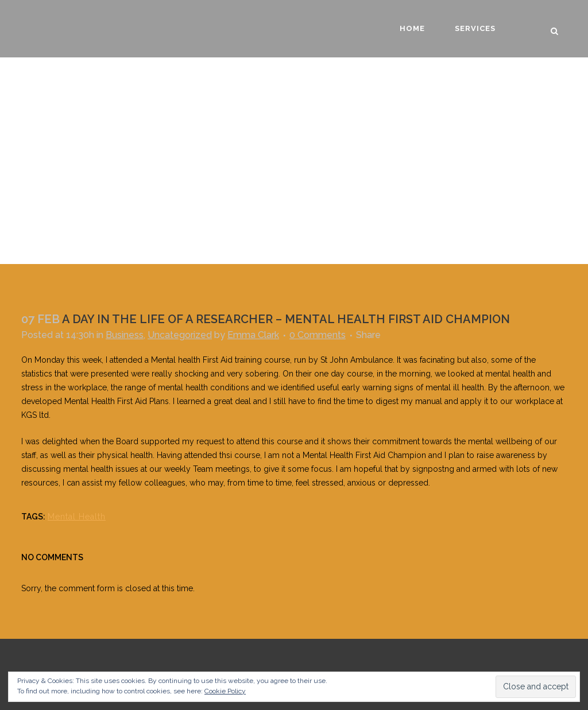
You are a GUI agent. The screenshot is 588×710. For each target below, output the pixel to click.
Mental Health (77, 517)
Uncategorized (180, 335)
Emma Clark (253, 335)
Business (125, 335)
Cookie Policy (225, 691)
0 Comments (318, 335)
